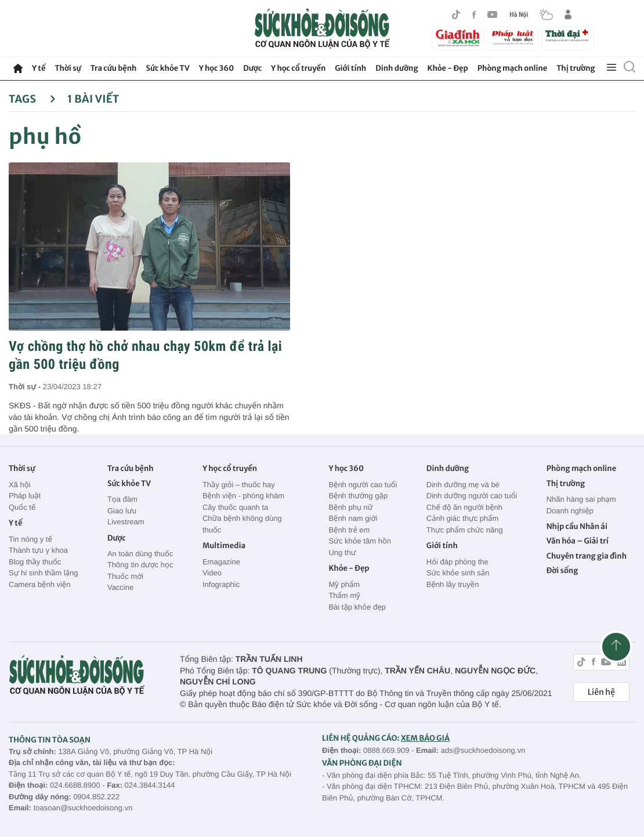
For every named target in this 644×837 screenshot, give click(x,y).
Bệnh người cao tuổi (363, 485)
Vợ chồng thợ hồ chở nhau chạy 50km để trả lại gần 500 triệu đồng (145, 355)
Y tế (39, 68)
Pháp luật (25, 496)
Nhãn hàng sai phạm (581, 499)
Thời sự (68, 68)
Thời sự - (26, 387)
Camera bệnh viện (39, 584)
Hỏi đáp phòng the (457, 562)
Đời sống (562, 570)
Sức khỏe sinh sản (458, 573)
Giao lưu (122, 511)
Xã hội (20, 485)
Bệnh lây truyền (453, 584)
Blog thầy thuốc (35, 562)
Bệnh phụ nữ (350, 507)
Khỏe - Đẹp (448, 68)
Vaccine (120, 587)
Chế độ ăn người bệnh (464, 507)
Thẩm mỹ (344, 595)
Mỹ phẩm (344, 584)
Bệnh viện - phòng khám (243, 496)
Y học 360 (217, 68)
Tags (32, 99)
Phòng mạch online (512, 68)
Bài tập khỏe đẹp (357, 607)
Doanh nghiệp (570, 511)
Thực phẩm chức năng (465, 530)
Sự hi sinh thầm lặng (43, 573)
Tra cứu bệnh (114, 68)
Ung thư (342, 552)
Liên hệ (601, 692)
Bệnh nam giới (353, 518)
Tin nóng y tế (30, 539)
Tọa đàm (122, 499)
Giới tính (350, 68)
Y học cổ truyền (298, 68)
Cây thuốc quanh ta (235, 507)
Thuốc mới (125, 576)
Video (212, 573)
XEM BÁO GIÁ (425, 738)
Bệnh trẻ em (349, 530)
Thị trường (576, 68)
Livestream (126, 522)
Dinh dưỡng (397, 68)
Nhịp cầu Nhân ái (577, 526)
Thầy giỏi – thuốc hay (239, 485)
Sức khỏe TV (167, 68)
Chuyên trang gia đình (587, 556)
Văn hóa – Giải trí (578, 541)
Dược (252, 68)
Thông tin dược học (140, 565)
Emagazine (221, 562)
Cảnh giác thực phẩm (463, 518)
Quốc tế (22, 507)
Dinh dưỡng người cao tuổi (472, 496)
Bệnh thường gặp (358, 496)
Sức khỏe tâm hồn (360, 541)
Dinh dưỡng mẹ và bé (463, 485)
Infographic (221, 584)
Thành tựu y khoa (38, 550)
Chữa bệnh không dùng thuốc (242, 524)
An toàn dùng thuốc (140, 554)
